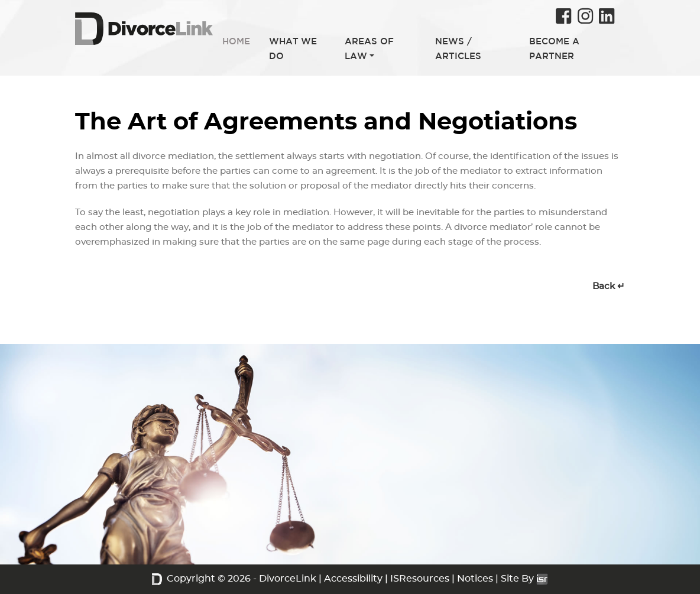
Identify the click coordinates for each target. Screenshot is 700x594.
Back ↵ (609, 286)
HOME (236, 41)
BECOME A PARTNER (554, 48)
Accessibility (353, 579)
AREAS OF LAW (369, 48)
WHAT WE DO (293, 48)
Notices (475, 579)
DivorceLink (288, 579)
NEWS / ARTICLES (458, 48)
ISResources (420, 579)
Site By (524, 579)
